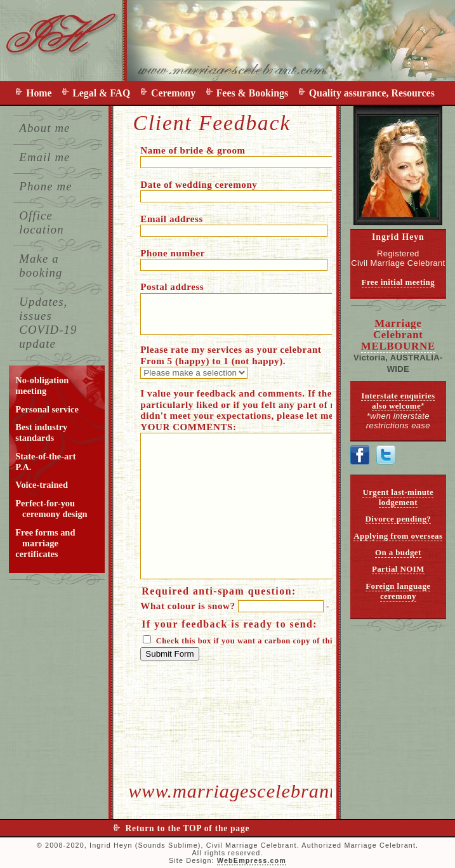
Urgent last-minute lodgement (398, 497)
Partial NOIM (398, 569)
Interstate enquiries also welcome (398, 401)
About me (44, 128)
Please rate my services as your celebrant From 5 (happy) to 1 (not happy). (231, 361)
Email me (44, 157)
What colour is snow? (253, 606)
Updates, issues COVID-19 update (48, 323)
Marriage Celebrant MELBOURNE (398, 335)
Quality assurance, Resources (372, 93)
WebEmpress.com (252, 860)
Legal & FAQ (104, 93)
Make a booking (41, 266)
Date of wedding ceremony (272, 190)
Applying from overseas (398, 536)
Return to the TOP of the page (188, 828)
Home (41, 93)
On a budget (398, 552)
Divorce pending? (399, 519)
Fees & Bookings (255, 93)
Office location (41, 222)
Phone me (45, 186)
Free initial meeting (399, 282)
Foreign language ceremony (398, 591)
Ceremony (176, 93)
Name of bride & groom (247, 156)
